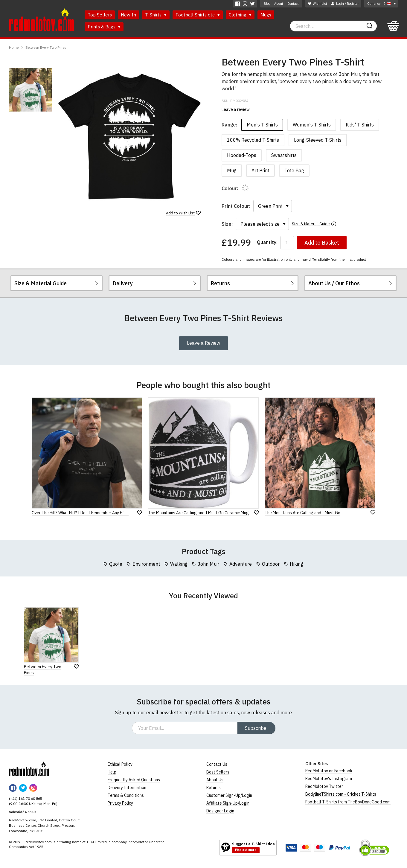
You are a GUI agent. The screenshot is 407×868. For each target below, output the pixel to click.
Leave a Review (203, 343)
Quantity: (267, 242)
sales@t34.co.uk (23, 812)
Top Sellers (100, 15)
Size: (227, 224)
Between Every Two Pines (46, 47)
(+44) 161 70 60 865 (26, 798)
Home (14, 47)
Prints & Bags (104, 27)
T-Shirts (156, 15)
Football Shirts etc (198, 15)
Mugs (266, 15)
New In (128, 15)
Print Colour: (236, 206)
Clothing (240, 15)
